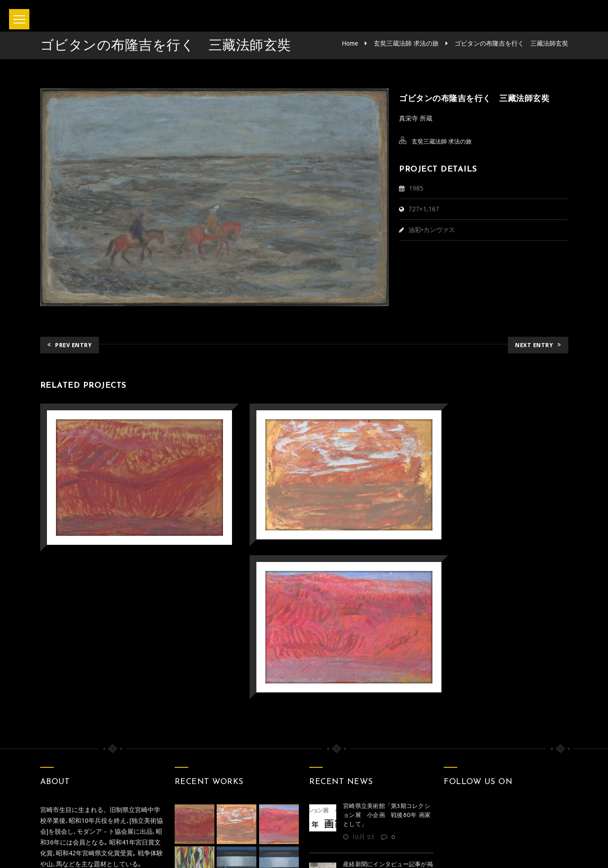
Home (350, 43)
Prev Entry (70, 344)
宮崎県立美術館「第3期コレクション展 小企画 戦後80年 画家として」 (387, 644)
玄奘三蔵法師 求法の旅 (406, 43)
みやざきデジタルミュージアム (116, 704)
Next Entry (538, 344)
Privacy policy (340, 822)
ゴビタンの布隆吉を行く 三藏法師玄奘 (511, 43)
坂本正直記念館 (279, 849)
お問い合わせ (276, 822)
